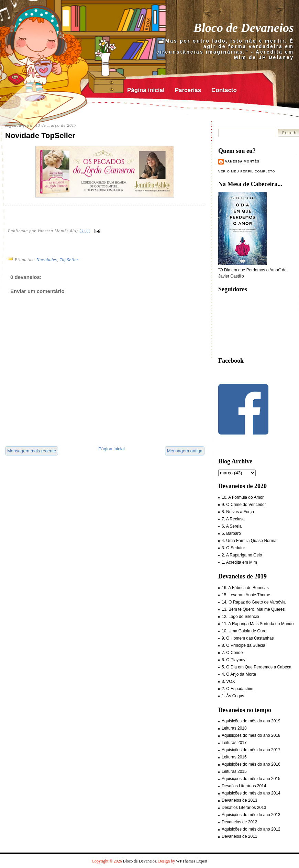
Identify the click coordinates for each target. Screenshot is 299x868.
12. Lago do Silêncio (240, 617)
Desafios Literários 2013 (244, 808)
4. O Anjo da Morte (239, 674)
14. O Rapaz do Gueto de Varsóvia (254, 602)
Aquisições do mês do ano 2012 (251, 829)
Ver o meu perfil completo (247, 171)
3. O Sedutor (233, 548)
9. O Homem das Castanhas (248, 638)
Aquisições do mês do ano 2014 (251, 793)
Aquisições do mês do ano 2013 (251, 815)
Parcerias (188, 90)
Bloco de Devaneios (244, 28)
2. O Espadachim (237, 689)
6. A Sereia (232, 526)
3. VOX (228, 681)
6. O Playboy (234, 660)
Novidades (47, 260)
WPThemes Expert (192, 861)
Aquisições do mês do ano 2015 (251, 779)
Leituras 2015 (234, 771)
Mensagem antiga (185, 451)
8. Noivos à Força (238, 512)
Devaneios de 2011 (239, 836)
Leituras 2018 (234, 728)
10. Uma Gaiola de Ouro (244, 631)
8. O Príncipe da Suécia (243, 645)
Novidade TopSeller (40, 136)
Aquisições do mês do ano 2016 (251, 764)
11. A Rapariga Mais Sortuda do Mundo (258, 624)
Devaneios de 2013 (239, 800)
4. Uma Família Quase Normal (250, 541)
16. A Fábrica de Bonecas (245, 588)
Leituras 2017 (234, 743)
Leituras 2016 (234, 757)
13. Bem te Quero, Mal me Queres (253, 609)
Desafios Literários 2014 (244, 786)
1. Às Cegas (233, 696)
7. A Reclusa (233, 519)
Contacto (224, 90)
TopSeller (69, 260)
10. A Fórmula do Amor (243, 497)
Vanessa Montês (242, 161)
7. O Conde (232, 653)
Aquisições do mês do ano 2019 (251, 721)
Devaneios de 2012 (239, 822)
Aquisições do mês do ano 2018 (251, 735)
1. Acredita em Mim (239, 562)
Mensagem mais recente (32, 451)
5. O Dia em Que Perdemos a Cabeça (257, 667)
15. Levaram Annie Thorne (246, 595)
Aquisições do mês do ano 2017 (251, 750)
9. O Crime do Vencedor (244, 505)
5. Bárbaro (231, 533)
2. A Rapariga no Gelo (242, 555)
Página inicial (146, 90)
